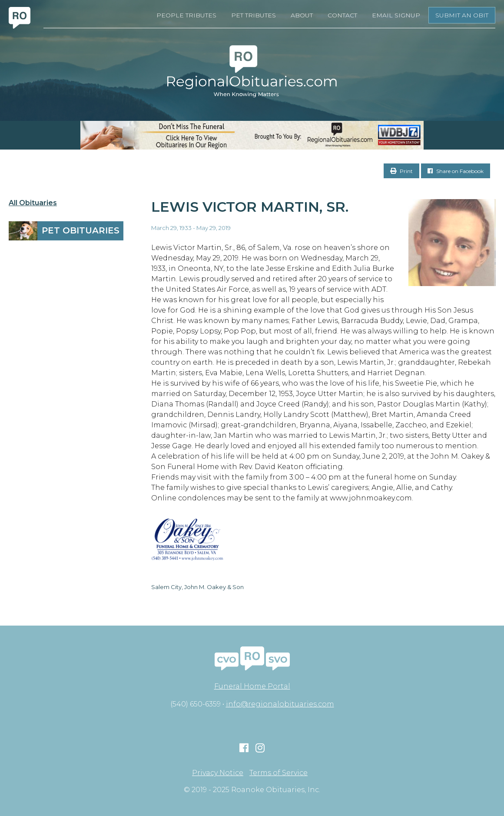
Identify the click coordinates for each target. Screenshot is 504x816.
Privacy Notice (218, 773)
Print (401, 171)
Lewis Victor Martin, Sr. (250, 207)
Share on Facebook (456, 171)
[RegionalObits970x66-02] (252, 135)
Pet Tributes (254, 15)
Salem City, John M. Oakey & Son (197, 587)
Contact (342, 15)
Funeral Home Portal (252, 686)
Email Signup (396, 15)
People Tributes (186, 15)
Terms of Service (279, 773)
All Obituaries (33, 203)
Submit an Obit (462, 15)
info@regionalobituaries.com (280, 704)
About (302, 15)
